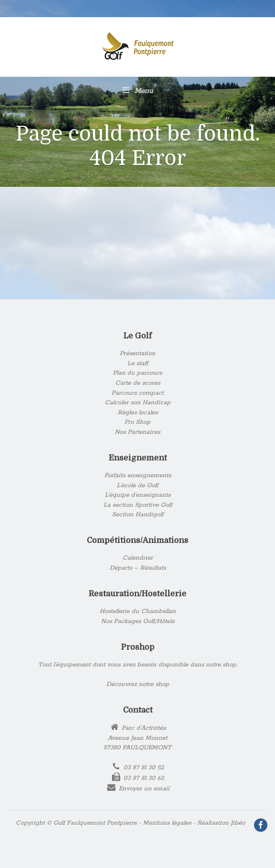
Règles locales (138, 413)
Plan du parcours (137, 373)
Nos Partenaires (137, 432)
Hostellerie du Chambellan (138, 611)
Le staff (138, 363)
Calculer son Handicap (138, 403)
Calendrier (138, 558)
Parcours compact (137, 393)
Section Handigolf (138, 515)
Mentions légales (167, 823)
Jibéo (238, 823)
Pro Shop (137, 422)
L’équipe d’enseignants (138, 495)
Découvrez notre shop (138, 684)
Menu (138, 91)
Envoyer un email (144, 789)
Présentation (137, 353)
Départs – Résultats (138, 568)
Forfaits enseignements (138, 475)
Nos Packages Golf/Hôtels (138, 621)
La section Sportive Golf (138, 505)
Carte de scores (138, 383)
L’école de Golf (137, 485)
